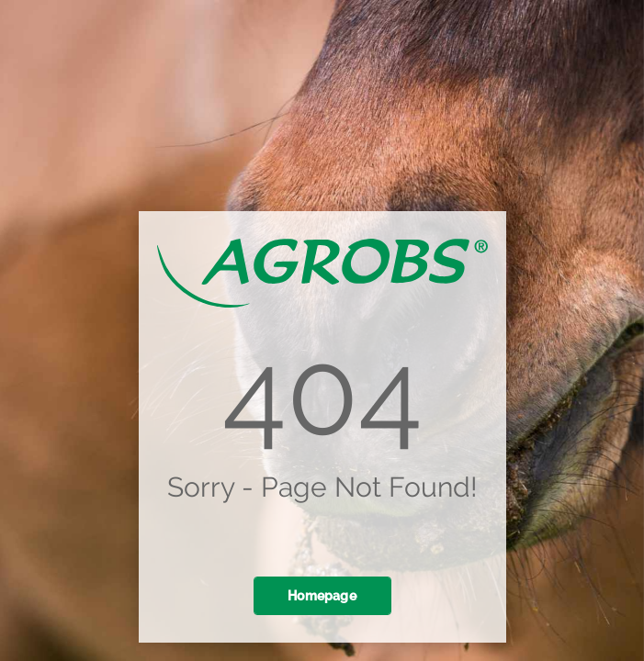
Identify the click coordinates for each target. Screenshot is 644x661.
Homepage (322, 596)
